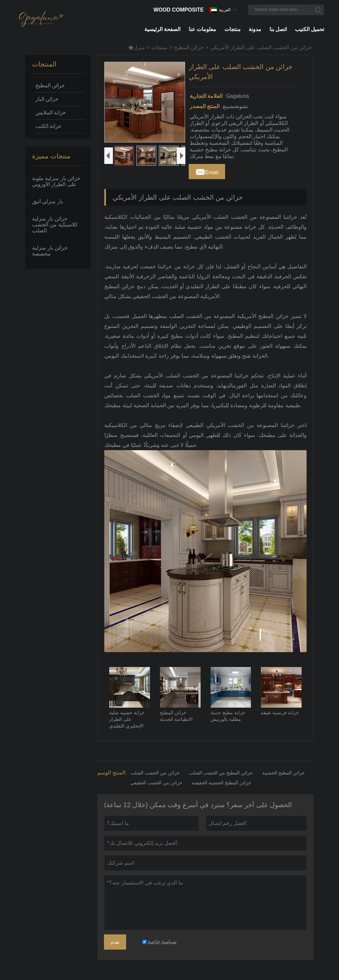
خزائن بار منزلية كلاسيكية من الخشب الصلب (55, 225)
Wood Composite (178, 10)
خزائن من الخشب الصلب (155, 773)
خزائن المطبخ (189, 47)
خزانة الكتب (48, 126)
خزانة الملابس (51, 113)
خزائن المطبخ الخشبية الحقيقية (221, 783)
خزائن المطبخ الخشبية (284, 773)
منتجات (159, 47)
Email (207, 171)
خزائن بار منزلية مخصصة (50, 251)
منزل (137, 47)
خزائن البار (47, 99)
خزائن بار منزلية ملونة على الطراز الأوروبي (56, 181)
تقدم (115, 942)
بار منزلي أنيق (48, 201)
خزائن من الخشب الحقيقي (156, 783)
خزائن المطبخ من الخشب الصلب (221, 773)
